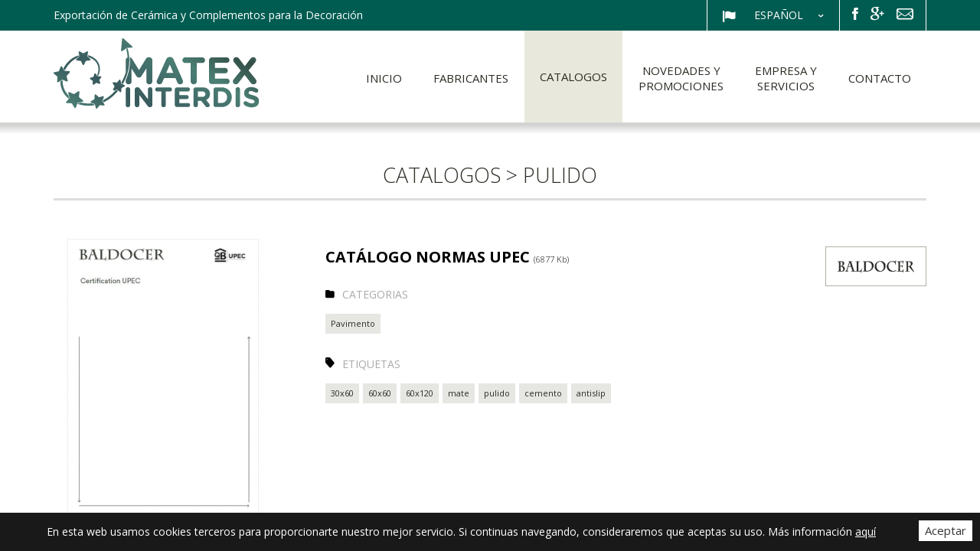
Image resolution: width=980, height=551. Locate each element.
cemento (543, 393)
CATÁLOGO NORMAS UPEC (447, 257)
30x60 (342, 393)
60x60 (380, 393)
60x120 (420, 393)
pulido (497, 393)
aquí (866, 531)
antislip (591, 393)
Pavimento (353, 323)
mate (459, 393)
